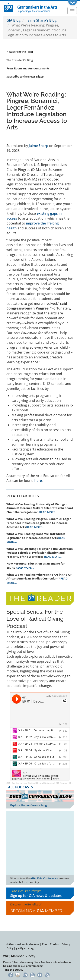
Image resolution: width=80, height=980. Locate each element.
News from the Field (20, 52)
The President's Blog (20, 60)
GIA (8, 783)
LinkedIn (25, 975)
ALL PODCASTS (20, 787)
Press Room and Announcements (28, 68)
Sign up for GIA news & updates (36, 896)
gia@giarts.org (25, 948)
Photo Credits (50, 944)
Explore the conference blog (28, 805)
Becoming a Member (36, 911)
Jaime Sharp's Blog (41, 20)
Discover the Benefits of (40, 908)
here (38, 481)
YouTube (32, 975)
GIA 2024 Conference (45, 878)
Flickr (40, 975)
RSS (47, 975)
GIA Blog (13, 20)
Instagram (18, 975)
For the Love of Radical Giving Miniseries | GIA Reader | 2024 (43, 783)
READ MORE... (48, 512)
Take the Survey (13, 970)
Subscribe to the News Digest (25, 76)
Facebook (11, 975)
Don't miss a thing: (40, 893)
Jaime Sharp (39, 146)
